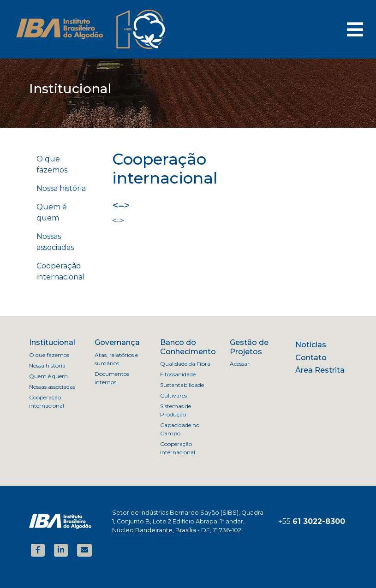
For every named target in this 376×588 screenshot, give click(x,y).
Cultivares (173, 395)
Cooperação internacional (61, 271)
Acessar (240, 364)
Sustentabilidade (182, 385)
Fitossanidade (178, 374)
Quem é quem (52, 212)
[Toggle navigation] (355, 30)
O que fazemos (52, 164)
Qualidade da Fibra (185, 364)
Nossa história (61, 188)
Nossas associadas (55, 242)
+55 (312, 521)
